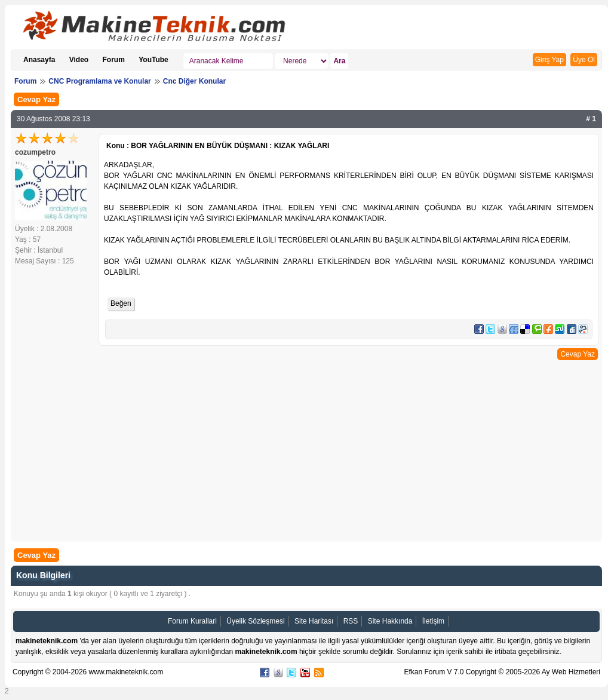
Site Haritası (314, 621)
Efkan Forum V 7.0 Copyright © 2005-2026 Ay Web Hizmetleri (502, 672)
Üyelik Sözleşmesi (255, 621)
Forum (114, 60)
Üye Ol (584, 60)
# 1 (591, 119)
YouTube (153, 60)
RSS (351, 621)
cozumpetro (35, 152)
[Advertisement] (306, 449)
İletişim (433, 621)
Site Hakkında (390, 621)
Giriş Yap (549, 60)
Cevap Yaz (36, 99)
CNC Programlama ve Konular (99, 81)
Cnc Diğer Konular (194, 81)
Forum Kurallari (192, 621)
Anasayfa (39, 60)
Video (79, 60)
